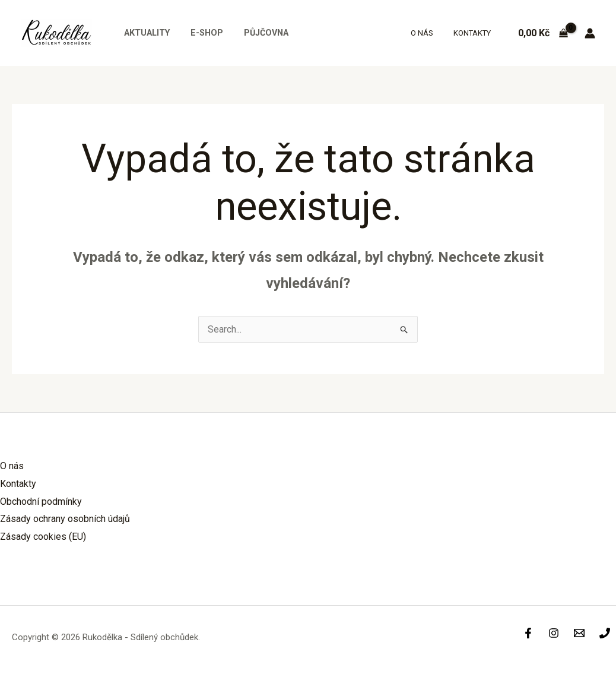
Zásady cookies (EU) (43, 537)
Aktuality (145, 33)
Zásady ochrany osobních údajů (65, 519)
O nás (429, 33)
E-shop (201, 33)
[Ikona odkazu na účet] (590, 33)
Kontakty (474, 33)
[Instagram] (554, 633)
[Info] (579, 633)
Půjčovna (257, 33)
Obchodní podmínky (41, 502)
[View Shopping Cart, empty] (543, 33)
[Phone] (605, 633)
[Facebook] (528, 633)
